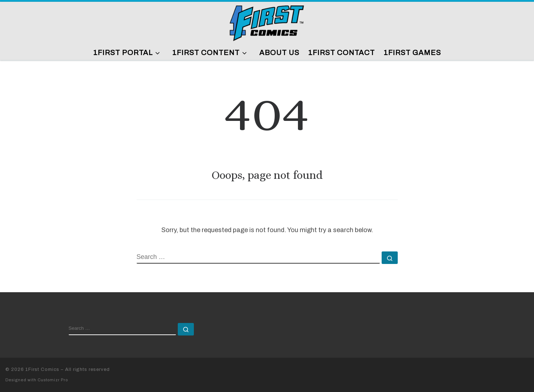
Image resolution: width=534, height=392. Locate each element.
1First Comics (42, 369)
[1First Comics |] (267, 22)
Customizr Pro (53, 380)
